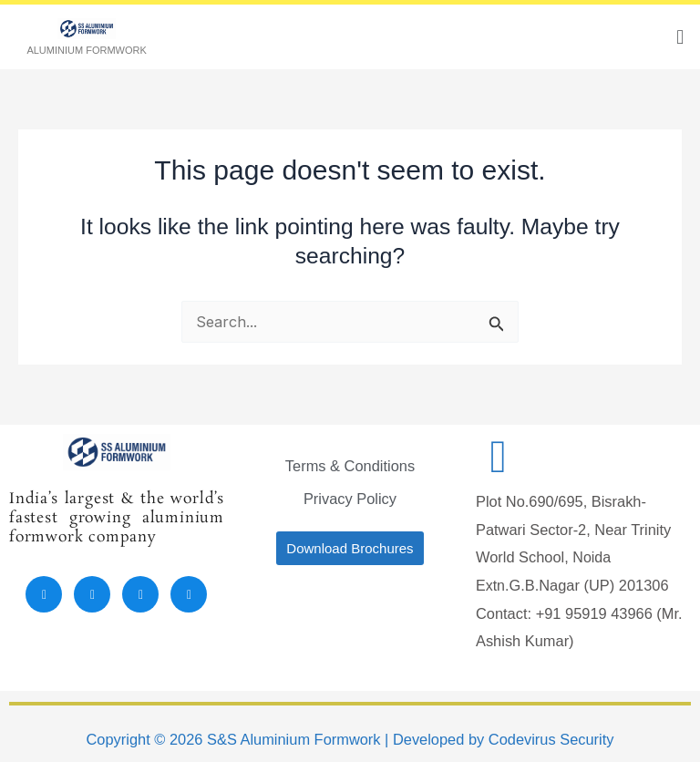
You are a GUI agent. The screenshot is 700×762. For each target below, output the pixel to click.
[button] (680, 36)
